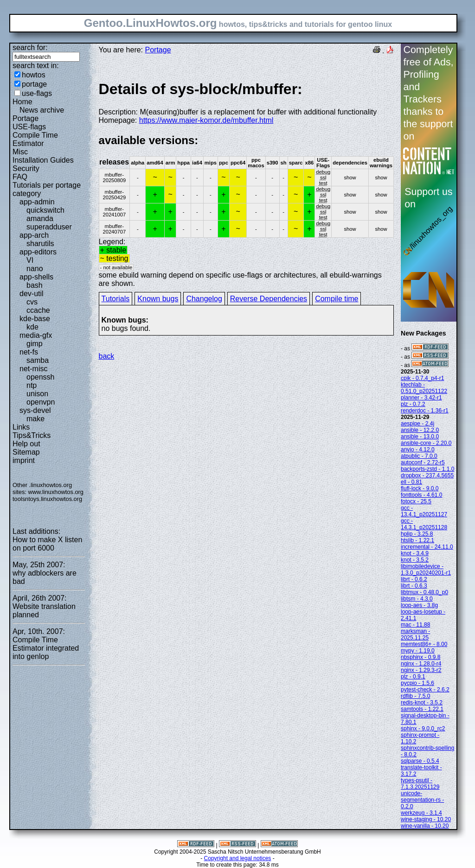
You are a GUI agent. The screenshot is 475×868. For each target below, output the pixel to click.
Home (22, 102)
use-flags (37, 93)
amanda (40, 219)
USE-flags (29, 127)
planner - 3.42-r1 (421, 398)
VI (30, 260)
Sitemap (26, 452)
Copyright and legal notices (238, 858)
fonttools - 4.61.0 (421, 495)
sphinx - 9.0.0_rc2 (423, 729)
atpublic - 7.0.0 (419, 456)
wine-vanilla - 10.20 (425, 826)
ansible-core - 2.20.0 (426, 443)
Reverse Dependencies (269, 299)
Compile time (337, 299)
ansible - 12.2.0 (420, 430)
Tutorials (116, 299)
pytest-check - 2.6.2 (425, 690)
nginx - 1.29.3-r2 (421, 670)
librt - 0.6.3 (414, 586)
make (35, 419)
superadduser (49, 227)
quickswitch (45, 210)
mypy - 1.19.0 (418, 651)
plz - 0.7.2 (413, 404)
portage (34, 84)
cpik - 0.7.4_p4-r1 (422, 378)
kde (32, 327)
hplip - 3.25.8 (417, 534)
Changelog (204, 299)
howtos (34, 75)
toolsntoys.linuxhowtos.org (47, 499)
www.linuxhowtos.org (56, 492)
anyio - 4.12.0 (418, 450)
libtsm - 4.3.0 (417, 599)
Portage (26, 118)
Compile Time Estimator (35, 139)
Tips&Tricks (32, 435)
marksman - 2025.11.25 (415, 634)
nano (35, 269)
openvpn (41, 402)
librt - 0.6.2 (414, 579)
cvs (32, 302)
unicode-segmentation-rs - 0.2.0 (422, 800)
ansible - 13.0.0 (420, 437)
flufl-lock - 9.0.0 (420, 488)
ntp (32, 385)
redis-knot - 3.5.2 (422, 703)
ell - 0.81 (411, 482)
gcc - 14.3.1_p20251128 (424, 524)
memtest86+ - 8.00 (424, 644)
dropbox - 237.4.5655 (427, 475)
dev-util (32, 294)
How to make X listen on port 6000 (47, 544)
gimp (35, 344)
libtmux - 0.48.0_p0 (424, 592)
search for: (30, 48)
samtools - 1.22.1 (422, 709)
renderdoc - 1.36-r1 (425, 411)
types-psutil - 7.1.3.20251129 (420, 784)
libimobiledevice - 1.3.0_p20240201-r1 (426, 570)
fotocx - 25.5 (416, 501)
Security (26, 168)
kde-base (35, 319)
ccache (38, 310)
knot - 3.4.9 (415, 553)
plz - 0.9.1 (413, 677)
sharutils (40, 244)
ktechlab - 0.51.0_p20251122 (424, 388)
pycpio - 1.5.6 (417, 683)
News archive (42, 110)
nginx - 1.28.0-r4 (421, 664)
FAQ (20, 177)
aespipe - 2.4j (417, 424)
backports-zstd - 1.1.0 (427, 469)
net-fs (29, 352)
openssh (41, 377)
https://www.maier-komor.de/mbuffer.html (206, 120)
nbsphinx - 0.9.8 (420, 657)
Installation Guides (43, 160)
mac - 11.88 (415, 625)
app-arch (34, 235)
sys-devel (35, 410)
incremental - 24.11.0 (427, 547)
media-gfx (36, 335)
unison (37, 394)
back (107, 356)
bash (35, 285)
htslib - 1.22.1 (417, 540)
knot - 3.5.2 (415, 560)
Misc (20, 152)
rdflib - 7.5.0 (415, 696)
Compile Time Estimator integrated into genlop (46, 648)
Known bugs (158, 299)
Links (21, 427)
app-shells (36, 277)
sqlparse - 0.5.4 (420, 761)
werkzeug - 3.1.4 (421, 813)
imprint (24, 460)
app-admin (37, 202)
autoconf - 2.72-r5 (423, 463)
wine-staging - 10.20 (426, 819)
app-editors (38, 252)
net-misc (33, 369)
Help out (26, 444)
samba (38, 360)
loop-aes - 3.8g (419, 605)
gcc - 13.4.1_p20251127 (424, 511)
